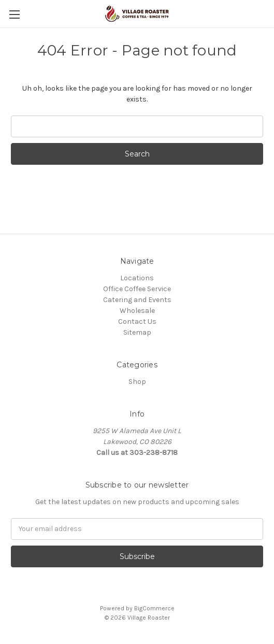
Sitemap (137, 332)
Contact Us (137, 321)
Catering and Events (137, 300)
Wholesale (137, 311)
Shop (137, 382)
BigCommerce (154, 608)
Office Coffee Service (137, 289)
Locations (137, 278)
